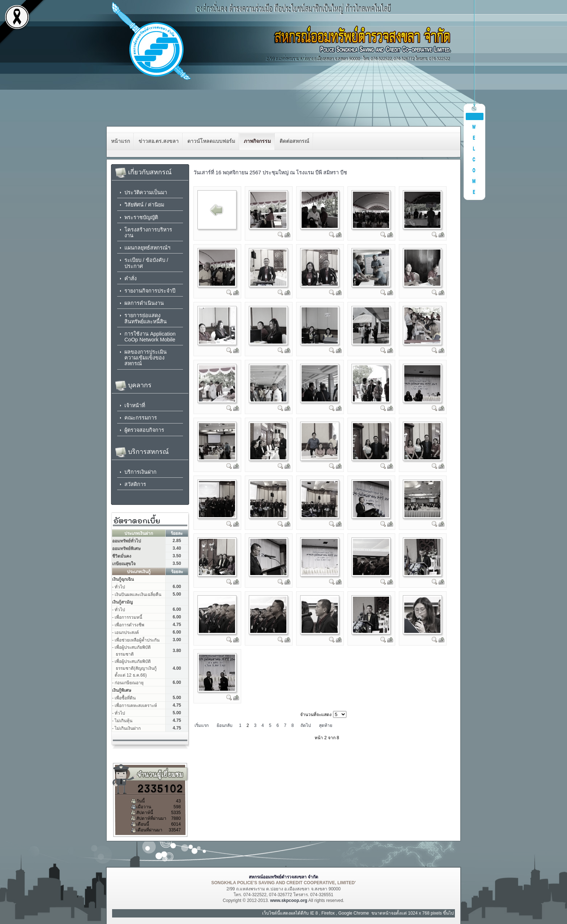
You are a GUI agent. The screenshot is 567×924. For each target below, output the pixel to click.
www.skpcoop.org (289, 900)
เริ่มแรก (202, 725)
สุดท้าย (326, 725)
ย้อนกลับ (225, 725)
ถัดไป (306, 725)
